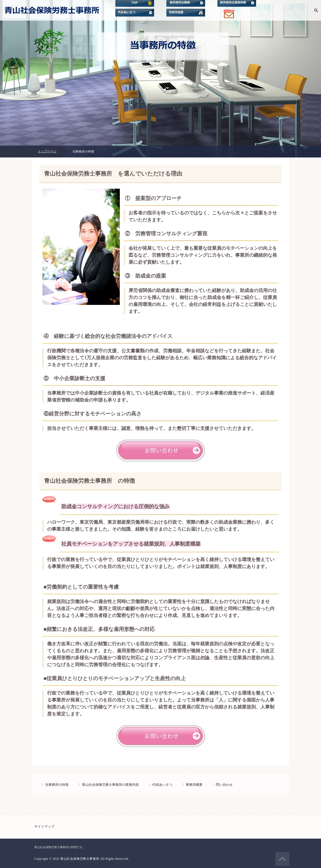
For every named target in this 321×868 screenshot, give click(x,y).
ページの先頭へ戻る (282, 859)
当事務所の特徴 (57, 785)
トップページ (47, 151)
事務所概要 (194, 785)
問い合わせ (224, 785)
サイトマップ (44, 826)
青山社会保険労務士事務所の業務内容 (110, 785)
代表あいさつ (162, 785)
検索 (316, 10)
